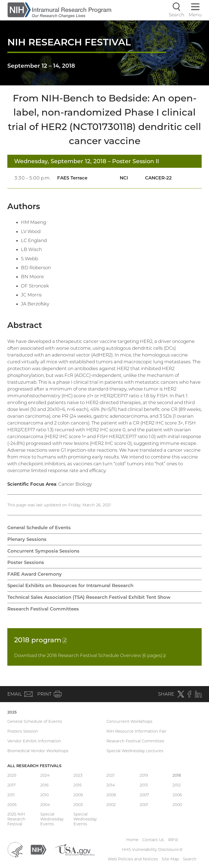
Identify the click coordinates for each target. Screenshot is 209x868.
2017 (11, 785)
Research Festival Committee (135, 741)
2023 (78, 775)
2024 (45, 775)
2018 (41, 640)
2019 (144, 775)
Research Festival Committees (43, 609)
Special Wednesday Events (52, 819)
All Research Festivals (34, 766)
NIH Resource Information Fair (136, 731)
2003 (78, 805)
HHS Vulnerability (152, 850)
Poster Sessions (26, 562)
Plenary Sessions (27, 539)
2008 (111, 795)
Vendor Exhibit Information (34, 741)
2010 (44, 795)
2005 (12, 805)
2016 (44, 785)
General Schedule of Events (39, 528)
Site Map (170, 859)
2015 (78, 785)
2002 (111, 805)
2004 (45, 805)
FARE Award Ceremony (35, 574)
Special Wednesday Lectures (135, 751)
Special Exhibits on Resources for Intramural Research (70, 585)
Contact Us (153, 840)
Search (190, 859)
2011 (11, 795)
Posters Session (23, 731)
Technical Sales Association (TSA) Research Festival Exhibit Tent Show (89, 597)
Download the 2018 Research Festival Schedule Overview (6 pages (90, 655)
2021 (110, 775)
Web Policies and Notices (133, 859)
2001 (144, 805)
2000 (177, 805)
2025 (12, 712)
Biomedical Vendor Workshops (38, 751)
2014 (111, 785)
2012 (177, 785)
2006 (177, 795)
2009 (78, 795)
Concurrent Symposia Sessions (43, 551)
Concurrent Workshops (129, 721)
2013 (144, 785)
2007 (144, 795)
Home (132, 840)
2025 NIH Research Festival (16, 819)
